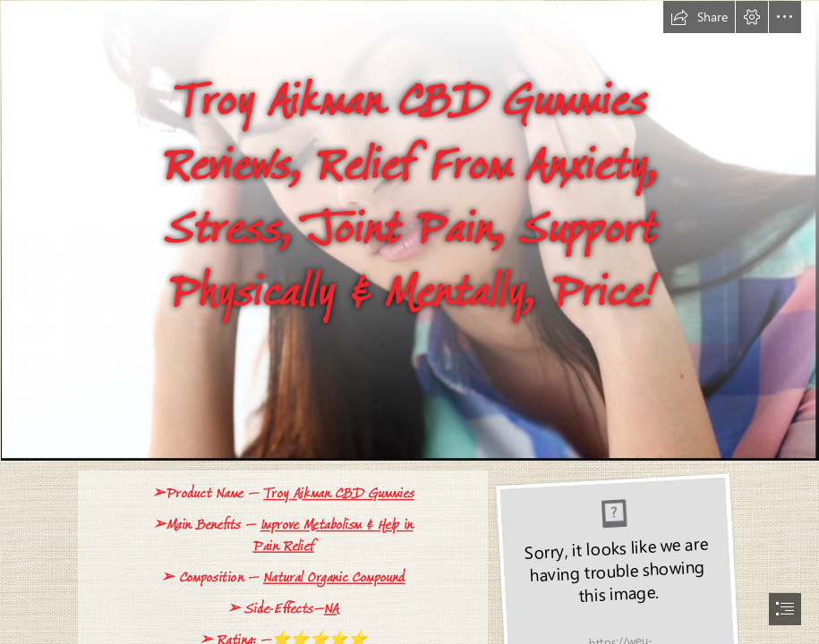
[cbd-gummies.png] (409, 230)
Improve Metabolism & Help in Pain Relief (333, 535)
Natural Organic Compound (333, 577)
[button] (699, 17)
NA (331, 609)
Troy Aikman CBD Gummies (338, 493)
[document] (409, 322)
